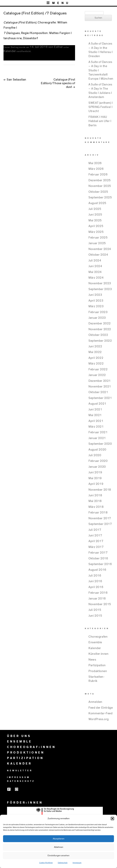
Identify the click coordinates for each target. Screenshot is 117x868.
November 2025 (100, 186)
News (92, 660)
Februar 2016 (98, 593)
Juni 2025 (95, 215)
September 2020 (100, 444)
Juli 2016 (95, 576)
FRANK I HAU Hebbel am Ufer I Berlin (100, 121)
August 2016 (97, 570)
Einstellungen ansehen (59, 856)
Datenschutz (63, 863)
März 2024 (96, 278)
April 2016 (96, 587)
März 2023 (96, 306)
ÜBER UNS (19, 736)
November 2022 (100, 329)
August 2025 (97, 203)
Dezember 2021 (100, 381)
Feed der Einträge (101, 708)
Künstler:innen (98, 654)
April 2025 (96, 226)
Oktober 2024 (98, 255)
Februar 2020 (98, 461)
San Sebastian (15, 80)
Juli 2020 (95, 455)
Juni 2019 (95, 472)
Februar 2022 (98, 369)
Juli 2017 (95, 530)
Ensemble (95, 642)
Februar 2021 (98, 432)
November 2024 (100, 249)
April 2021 (96, 421)
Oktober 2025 (98, 192)
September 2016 (100, 564)
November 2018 (100, 490)
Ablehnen (59, 847)
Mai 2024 (95, 272)
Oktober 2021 (98, 392)
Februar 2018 (98, 513)
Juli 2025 (95, 209)
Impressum (77, 863)
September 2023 (100, 289)
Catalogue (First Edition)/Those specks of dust (58, 83)
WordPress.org (99, 719)
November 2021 (100, 387)
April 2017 (96, 541)
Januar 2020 (97, 467)
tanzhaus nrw (13, 38)
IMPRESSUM (19, 777)
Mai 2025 (95, 220)
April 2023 (96, 301)
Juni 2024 (95, 266)
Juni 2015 (95, 616)
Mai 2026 (95, 163)
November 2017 (100, 518)
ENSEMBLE (19, 742)
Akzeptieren (59, 839)
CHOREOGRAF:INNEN (31, 747)
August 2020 (97, 450)
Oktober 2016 (98, 558)
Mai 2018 (95, 501)
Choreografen (98, 637)
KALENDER (19, 764)
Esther (59, 47)
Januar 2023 (97, 318)
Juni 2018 (95, 495)
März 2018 (96, 507)
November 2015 (100, 604)
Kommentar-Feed (100, 713)
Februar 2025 (98, 238)
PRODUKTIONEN (26, 753)
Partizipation (97, 665)
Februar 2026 (98, 175)
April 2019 (96, 484)
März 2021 (96, 427)
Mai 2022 (95, 352)
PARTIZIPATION (25, 758)
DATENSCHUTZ (21, 781)
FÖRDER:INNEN (25, 803)
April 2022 (96, 358)
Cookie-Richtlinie (46, 863)
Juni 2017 (95, 535)
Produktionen (98, 671)
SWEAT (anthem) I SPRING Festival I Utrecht (101, 107)
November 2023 (100, 283)
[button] (112, 819)
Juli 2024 (95, 261)
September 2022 (100, 341)
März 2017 (96, 547)
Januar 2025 (97, 243)
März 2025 (96, 232)
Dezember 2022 (100, 323)
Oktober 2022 (98, 335)
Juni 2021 (95, 410)
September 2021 (100, 398)
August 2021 (97, 404)
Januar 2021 (97, 438)
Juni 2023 (95, 295)
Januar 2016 (97, 599)
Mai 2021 (95, 415)
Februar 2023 (98, 312)
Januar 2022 (97, 375)
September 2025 (100, 197)
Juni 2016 (95, 581)
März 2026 (96, 169)
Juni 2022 (95, 346)
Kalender (10, 51)
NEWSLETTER (20, 771)
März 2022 (96, 364)
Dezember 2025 (100, 180)
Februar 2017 (98, 553)
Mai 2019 (95, 478)
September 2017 (100, 524)
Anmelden (95, 702)
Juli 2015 (95, 610)
